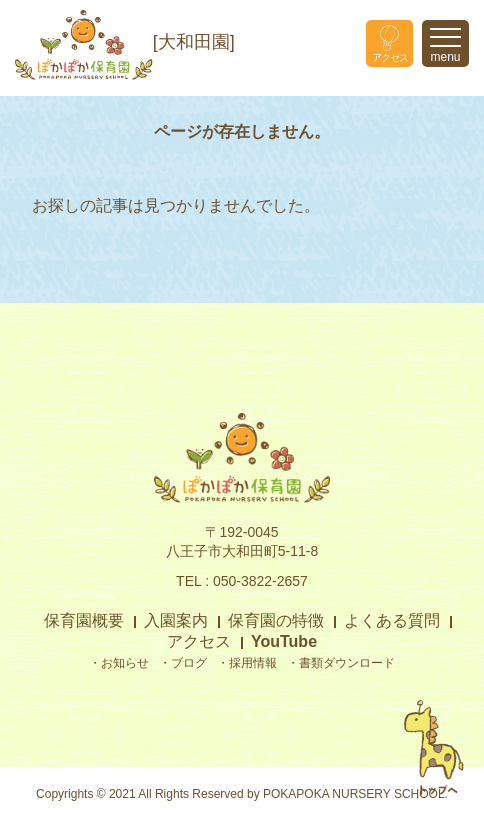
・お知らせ (119, 663)
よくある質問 (392, 620)
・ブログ (183, 663)
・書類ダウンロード (341, 663)
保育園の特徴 (276, 620)
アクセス (199, 641)
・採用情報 (247, 663)
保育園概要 (84, 620)
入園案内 (176, 620)
